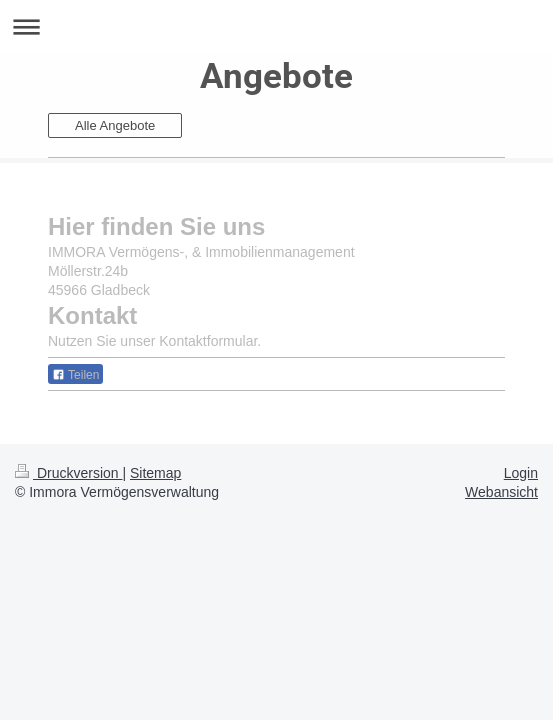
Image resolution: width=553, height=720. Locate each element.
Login (521, 473)
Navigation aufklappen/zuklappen (276, 26)
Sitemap (155, 473)
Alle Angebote (115, 125)
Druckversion (68, 473)
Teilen (75, 375)
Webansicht (501, 492)
